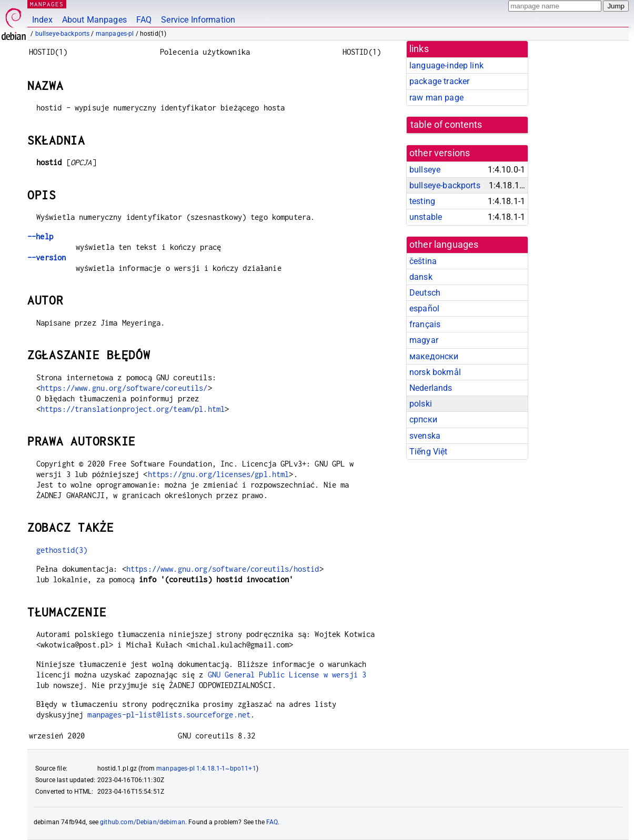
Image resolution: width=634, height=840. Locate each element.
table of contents (446, 125)
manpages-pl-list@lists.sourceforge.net (169, 715)
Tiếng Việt (429, 452)
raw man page (436, 98)
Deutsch (425, 293)
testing (422, 201)
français (425, 324)
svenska (425, 436)
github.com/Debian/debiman (143, 822)
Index (42, 20)
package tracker (439, 81)
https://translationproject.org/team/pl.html (133, 409)
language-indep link (446, 65)
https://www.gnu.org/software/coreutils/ (124, 388)
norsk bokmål (435, 372)
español (424, 308)
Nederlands (431, 388)
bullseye (425, 170)
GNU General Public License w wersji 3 (287, 675)
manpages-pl (115, 34)
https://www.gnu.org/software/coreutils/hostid (223, 569)
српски (423, 419)
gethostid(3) (62, 550)
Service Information (198, 20)
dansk (421, 277)
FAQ (144, 20)
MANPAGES (47, 4)
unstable (426, 217)
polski (421, 404)
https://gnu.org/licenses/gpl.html (219, 474)
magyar (424, 340)
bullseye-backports (63, 34)
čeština (423, 261)
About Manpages (94, 20)
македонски (434, 356)
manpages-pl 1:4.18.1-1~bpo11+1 (206, 768)
